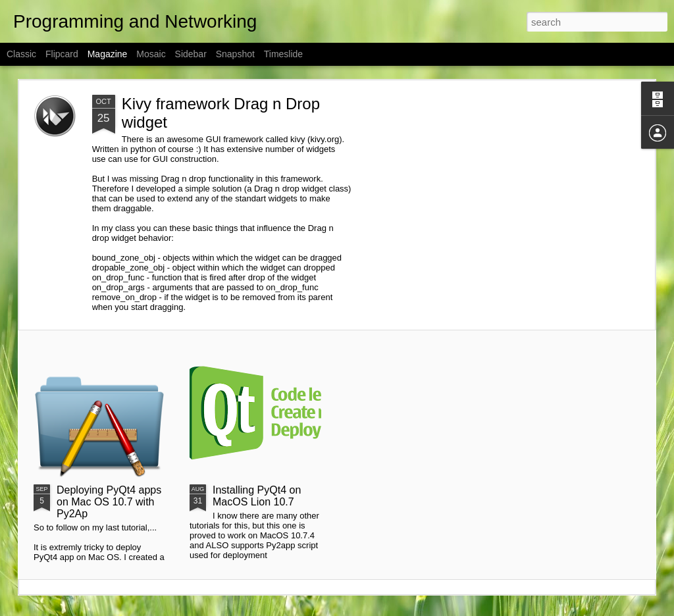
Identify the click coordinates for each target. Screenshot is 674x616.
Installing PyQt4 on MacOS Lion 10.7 (257, 496)
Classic (21, 54)
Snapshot (235, 54)
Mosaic (151, 54)
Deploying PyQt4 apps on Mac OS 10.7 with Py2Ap (109, 502)
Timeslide (283, 54)
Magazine (108, 54)
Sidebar (191, 54)
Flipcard (62, 54)
